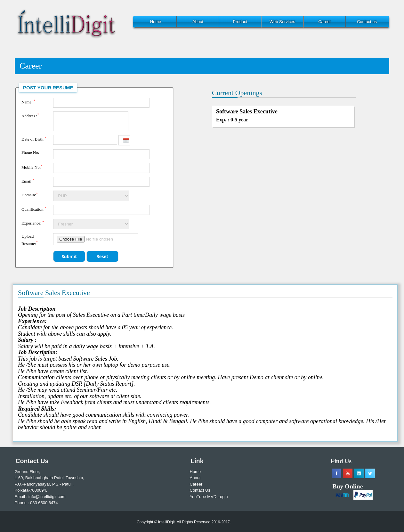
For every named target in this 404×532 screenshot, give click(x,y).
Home (156, 22)
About (198, 22)
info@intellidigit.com (47, 497)
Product (240, 22)
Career (325, 22)
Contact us (367, 22)
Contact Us (200, 490)
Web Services (282, 22)
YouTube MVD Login (209, 497)
